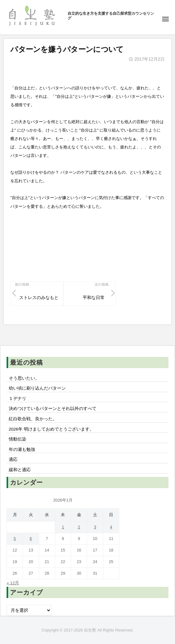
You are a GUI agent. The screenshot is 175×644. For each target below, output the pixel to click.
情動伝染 (18, 439)
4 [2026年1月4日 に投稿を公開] (111, 527)
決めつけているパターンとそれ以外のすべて (53, 409)
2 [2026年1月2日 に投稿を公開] (79, 527)
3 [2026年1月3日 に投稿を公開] (95, 527)
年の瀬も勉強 (22, 449)
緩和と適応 (20, 470)
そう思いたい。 (24, 378)
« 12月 (13, 583)
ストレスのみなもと (39, 298)
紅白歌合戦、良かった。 (33, 419)
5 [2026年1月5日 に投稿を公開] (15, 539)
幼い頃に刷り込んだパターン (37, 388)
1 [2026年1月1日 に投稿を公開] (63, 527)
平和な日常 (94, 298)
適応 (13, 459)
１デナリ (18, 399)
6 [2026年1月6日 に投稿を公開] (31, 539)
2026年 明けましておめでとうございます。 (51, 429)
